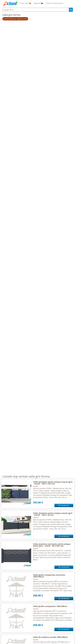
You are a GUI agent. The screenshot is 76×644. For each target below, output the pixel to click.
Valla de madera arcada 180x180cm (50, 637)
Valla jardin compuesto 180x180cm (50, 606)
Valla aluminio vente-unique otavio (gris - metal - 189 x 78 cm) (53, 514)
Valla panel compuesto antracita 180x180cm (49, 576)
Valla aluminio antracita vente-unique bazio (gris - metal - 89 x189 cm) (52, 545)
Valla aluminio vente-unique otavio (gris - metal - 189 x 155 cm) (53, 483)
